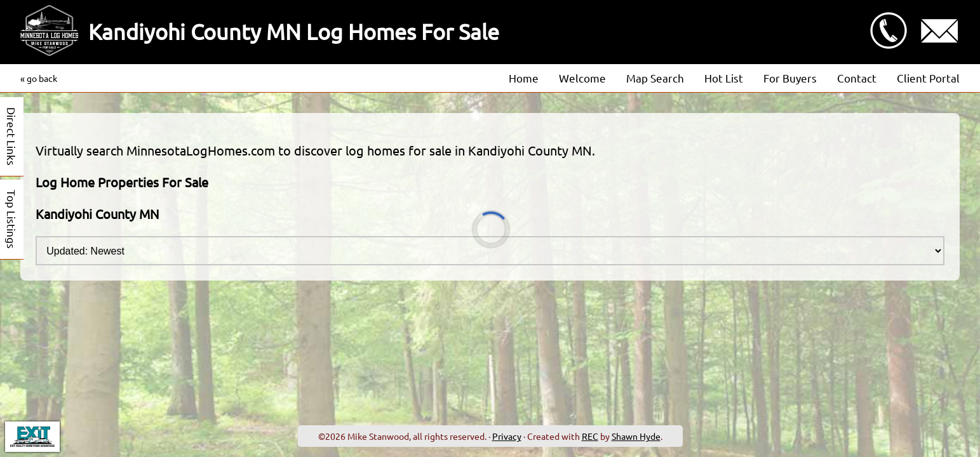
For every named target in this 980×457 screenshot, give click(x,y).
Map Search (655, 78)
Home (524, 78)
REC (590, 436)
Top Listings (12, 219)
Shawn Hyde (636, 436)
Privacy (507, 436)
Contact (857, 78)
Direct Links (12, 136)
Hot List (724, 78)
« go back (39, 78)
